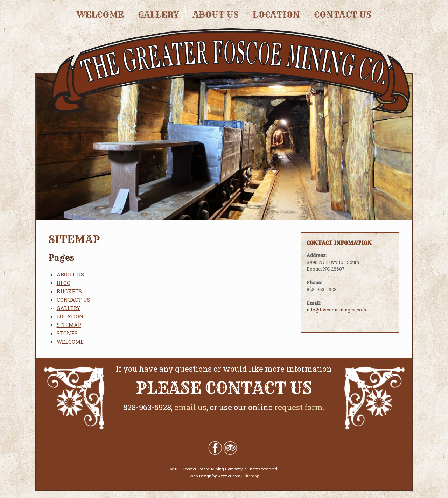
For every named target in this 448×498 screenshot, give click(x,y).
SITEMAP (69, 325)
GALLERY (158, 15)
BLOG (64, 283)
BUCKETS (69, 291)
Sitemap (251, 476)
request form (299, 407)
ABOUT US (216, 15)
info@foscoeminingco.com (337, 310)
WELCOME (100, 15)
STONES (67, 333)
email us (190, 407)
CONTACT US (343, 15)
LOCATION (276, 15)
